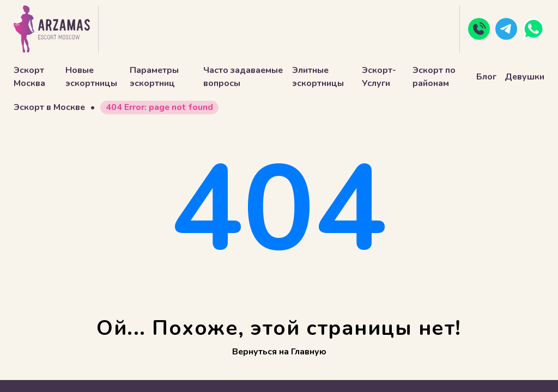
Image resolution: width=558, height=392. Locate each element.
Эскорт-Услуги (379, 77)
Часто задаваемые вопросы (243, 77)
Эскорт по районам (434, 77)
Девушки (524, 77)
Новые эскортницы (91, 77)
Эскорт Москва (29, 77)
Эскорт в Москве (49, 107)
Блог (486, 77)
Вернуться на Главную (279, 352)
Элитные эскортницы (318, 77)
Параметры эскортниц (154, 77)
